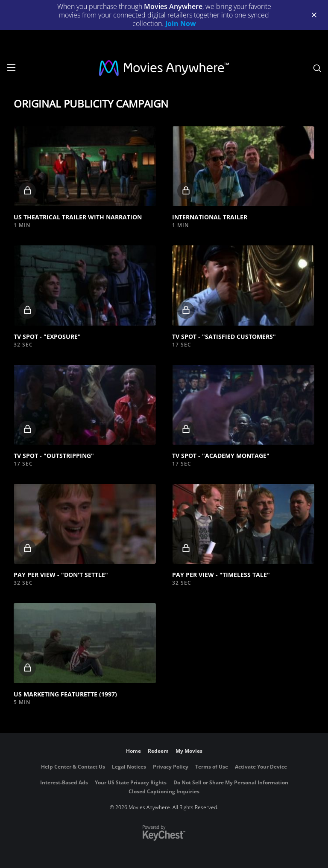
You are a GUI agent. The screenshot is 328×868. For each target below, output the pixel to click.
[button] (85, 166)
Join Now (181, 23)
